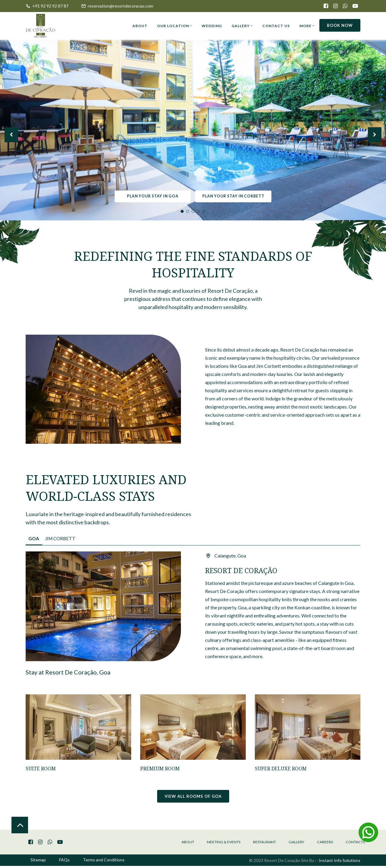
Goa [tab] (36, 540)
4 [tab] (198, 211)
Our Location (175, 26)
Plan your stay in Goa (150, 196)
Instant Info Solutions (340, 862)
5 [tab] (204, 211)
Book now (340, 25)
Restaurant (252, 844)
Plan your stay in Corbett (234, 196)
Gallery (242, 26)
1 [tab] (182, 211)
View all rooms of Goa (193, 797)
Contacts (353, 844)
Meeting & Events (205, 844)
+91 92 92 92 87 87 (47, 6)
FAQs (64, 862)
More (307, 26)
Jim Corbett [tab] (67, 540)
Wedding (212, 26)
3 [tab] (193, 211)
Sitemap (38, 862)
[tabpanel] (193, 127)
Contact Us (276, 26)
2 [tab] (188, 211)
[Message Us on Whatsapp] (368, 832)
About (140, 26)
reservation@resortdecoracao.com (117, 6)
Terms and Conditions (104, 862)
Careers (319, 844)
